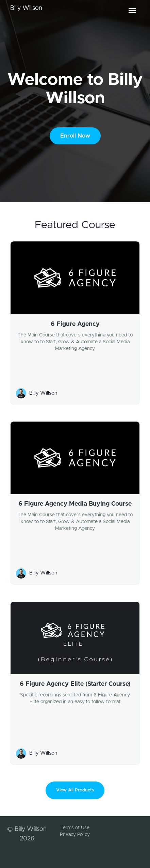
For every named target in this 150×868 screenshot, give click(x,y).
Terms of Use (75, 828)
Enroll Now (75, 136)
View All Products (75, 790)
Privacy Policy (75, 835)
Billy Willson (26, 8)
